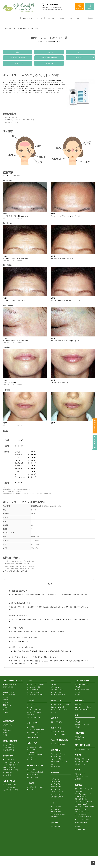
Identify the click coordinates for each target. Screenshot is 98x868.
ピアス (53, 777)
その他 (78, 770)
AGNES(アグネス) (80, 809)
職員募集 (90, 18)
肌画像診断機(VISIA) (81, 799)
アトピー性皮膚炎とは (81, 685)
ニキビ (30, 681)
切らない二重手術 (8, 745)
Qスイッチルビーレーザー (35, 732)
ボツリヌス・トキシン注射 (35, 747)
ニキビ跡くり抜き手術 (34, 717)
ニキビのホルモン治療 (34, 687)
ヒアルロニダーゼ (18, 64)
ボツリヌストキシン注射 (18, 58)
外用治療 (77, 687)
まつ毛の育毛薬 (56, 784)
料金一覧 (6, 702)
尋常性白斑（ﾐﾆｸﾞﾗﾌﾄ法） (11, 770)
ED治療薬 (78, 779)
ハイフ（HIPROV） (49, 64)
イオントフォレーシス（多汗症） (61, 704)
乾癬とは (77, 719)
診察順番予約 (35, 507)
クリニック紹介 (51, 18)
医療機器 (78, 785)
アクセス (40, 18)
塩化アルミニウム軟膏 (58, 707)
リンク (5, 710)
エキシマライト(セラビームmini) (84, 807)
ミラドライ (54, 712)
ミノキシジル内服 (56, 756)
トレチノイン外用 (32, 777)
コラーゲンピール (56, 687)
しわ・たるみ (17, 28)
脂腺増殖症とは (56, 827)
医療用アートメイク (57, 794)
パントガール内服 (56, 759)
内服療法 (77, 692)
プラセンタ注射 (56, 789)
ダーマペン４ (55, 685)
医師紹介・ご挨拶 (28, 18)
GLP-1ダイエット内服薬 (58, 734)
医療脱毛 (54, 718)
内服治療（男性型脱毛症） (59, 744)
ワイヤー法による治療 (10, 785)
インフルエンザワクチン (82, 762)
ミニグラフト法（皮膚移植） (83, 707)
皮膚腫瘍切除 (8, 721)
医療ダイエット (57, 728)
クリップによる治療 (9, 787)
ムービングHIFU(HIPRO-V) (83, 817)
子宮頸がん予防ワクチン (82, 759)
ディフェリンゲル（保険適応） (36, 685)
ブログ (5, 707)
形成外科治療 (8, 756)
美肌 (53, 681)
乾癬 (77, 715)
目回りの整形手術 (10, 741)
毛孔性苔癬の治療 (56, 787)
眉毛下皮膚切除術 (8, 750)
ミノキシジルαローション (59, 754)
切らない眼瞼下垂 (8, 747)
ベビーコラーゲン (32, 757)
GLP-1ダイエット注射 (57, 732)
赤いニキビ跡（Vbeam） (34, 712)
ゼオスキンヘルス (80, 829)
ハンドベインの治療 (57, 792)
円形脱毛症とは (79, 737)
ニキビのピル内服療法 (34, 692)
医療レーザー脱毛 (56, 722)
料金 (18, 52)
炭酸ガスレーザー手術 (10, 767)
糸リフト (80, 52)
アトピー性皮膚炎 (82, 681)
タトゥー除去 (7, 775)
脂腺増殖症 (55, 823)
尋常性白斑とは (79, 704)
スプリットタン (56, 779)
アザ (53, 803)
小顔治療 (31, 783)
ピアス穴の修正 (8, 772)
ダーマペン (30, 715)
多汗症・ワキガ (57, 701)
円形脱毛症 (79, 733)
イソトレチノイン (32, 690)
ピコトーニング (32, 735)
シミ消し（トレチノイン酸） (36, 730)
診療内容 (62, 18)
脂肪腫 (5, 732)
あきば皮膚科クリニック (13, 681)
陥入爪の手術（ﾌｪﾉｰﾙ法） (11, 790)
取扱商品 (77, 827)
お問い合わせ (80, 18)
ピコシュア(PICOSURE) (82, 812)
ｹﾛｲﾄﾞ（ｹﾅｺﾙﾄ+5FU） (9, 760)
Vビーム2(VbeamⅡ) (81, 804)
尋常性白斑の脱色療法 (81, 710)
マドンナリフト (80, 58)
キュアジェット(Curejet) (34, 710)
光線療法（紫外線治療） (82, 690)
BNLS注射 (30, 790)
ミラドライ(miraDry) (81, 814)
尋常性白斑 (79, 701)
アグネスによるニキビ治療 (35, 695)
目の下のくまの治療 (35, 766)
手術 (70, 18)
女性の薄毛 (55, 750)
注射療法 (77, 695)
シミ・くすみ (32, 723)
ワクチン (78, 755)
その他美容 (55, 773)
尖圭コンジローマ (80, 774)
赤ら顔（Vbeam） (56, 782)
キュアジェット (56, 767)
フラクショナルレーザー (34, 707)
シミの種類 (30, 727)
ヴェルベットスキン (57, 690)
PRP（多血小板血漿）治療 (49, 58)
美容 (10, 28)
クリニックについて (9, 695)
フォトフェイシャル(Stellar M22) (85, 802)
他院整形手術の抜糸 (57, 797)
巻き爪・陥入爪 (9, 781)
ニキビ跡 (31, 701)
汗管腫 (5, 735)
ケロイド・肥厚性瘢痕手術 (11, 762)
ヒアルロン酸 (49, 52)
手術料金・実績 (8, 725)
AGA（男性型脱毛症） (60, 740)
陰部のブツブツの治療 (81, 777)
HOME (5, 28)
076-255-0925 (9, 687)
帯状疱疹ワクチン (80, 764)
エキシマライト (79, 739)
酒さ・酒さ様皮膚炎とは (82, 749)
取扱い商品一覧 (81, 823)
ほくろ (5, 727)
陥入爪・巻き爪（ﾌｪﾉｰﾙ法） (11, 765)
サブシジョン (31, 704)
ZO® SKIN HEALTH (33, 737)
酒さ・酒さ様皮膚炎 (83, 745)
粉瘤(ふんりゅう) (8, 730)
